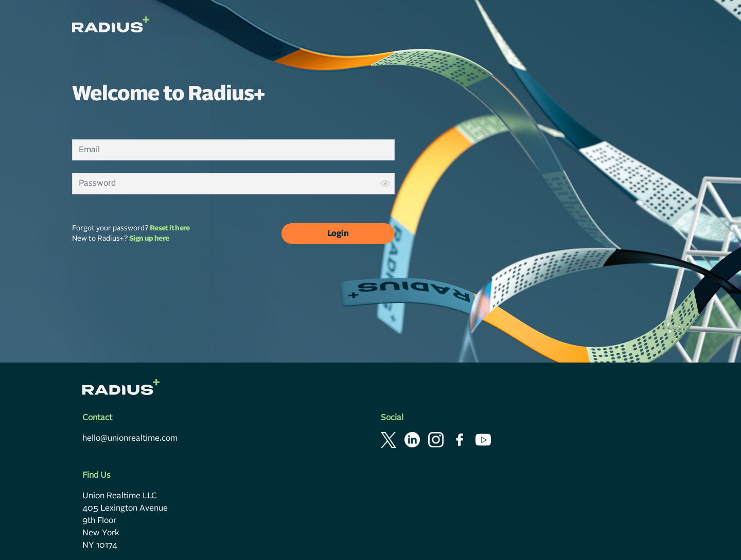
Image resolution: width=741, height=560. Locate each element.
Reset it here (170, 228)
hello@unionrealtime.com (130, 437)
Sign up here (149, 239)
